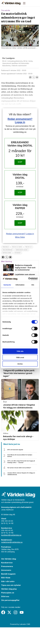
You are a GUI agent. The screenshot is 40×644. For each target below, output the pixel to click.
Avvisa (20, 364)
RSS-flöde (6, 594)
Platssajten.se (8, 609)
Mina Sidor (20, 237)
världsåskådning (23, 250)
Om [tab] (33, 285)
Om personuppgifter (10, 617)
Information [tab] (20, 285)
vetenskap (7, 257)
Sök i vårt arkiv (8, 598)
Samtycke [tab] (7, 285)
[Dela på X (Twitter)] (34, 77)
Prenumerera (7, 583)
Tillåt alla (20, 351)
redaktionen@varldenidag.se (12, 559)
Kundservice (7, 579)
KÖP (20, 162)
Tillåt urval (20, 357)
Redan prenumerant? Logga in (20, 234)
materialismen (29, 254)
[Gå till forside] (11, 3)
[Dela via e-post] (37, 77)
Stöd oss (5, 613)
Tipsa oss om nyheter (11, 602)
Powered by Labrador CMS (20, 641)
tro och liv (7, 250)
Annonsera (6, 587)
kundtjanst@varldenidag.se (11, 552)
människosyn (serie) (11, 254)
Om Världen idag (9, 575)
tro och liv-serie (22, 247)
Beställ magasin (8, 591)
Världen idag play (9, 606)
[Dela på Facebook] (30, 77)
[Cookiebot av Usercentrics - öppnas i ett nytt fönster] (28, 279)
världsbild (7, 247)
